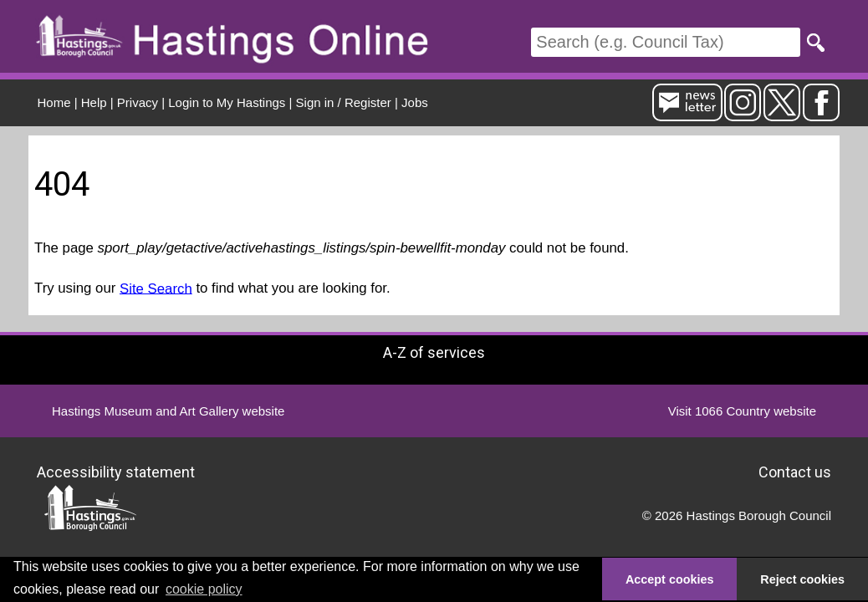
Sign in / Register (344, 102)
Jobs (415, 102)
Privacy (138, 102)
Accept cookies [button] (670, 579)
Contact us (795, 472)
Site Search (156, 288)
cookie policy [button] (204, 589)
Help (94, 102)
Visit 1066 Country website (742, 411)
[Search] (666, 42)
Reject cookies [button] (802, 579)
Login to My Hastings (227, 102)
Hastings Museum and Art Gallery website (168, 411)
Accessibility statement (116, 472)
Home (54, 102)
